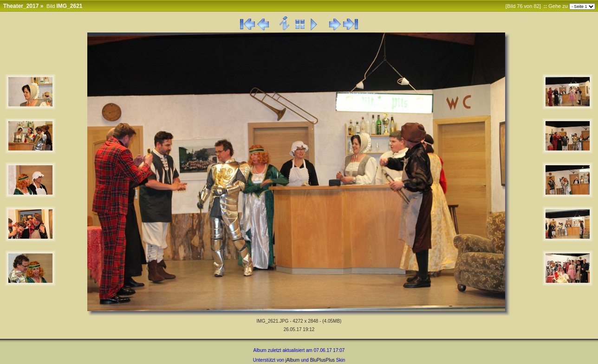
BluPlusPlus (322, 360)
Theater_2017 (21, 6)
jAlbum (293, 360)
